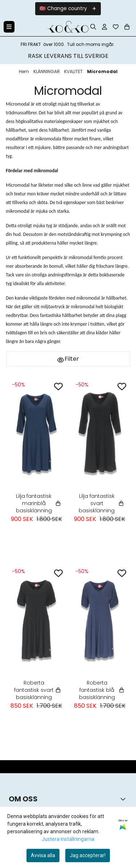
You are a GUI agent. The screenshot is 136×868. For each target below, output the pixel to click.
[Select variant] (58, 503)
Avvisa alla (43, 855)
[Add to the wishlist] (58, 386)
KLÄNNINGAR (47, 71)
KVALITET (74, 71)
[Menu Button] (9, 27)
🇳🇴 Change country (63, 9)
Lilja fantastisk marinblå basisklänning (38, 503)
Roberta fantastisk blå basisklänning (102, 690)
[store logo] (68, 27)
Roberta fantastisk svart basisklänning (38, 690)
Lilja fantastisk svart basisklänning (101, 503)
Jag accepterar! (88, 855)
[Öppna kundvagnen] (127, 27)
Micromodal (102, 71)
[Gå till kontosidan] (104, 27)
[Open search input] (93, 27)
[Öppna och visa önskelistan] (116, 27)
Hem (24, 71)
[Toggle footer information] (124, 799)
